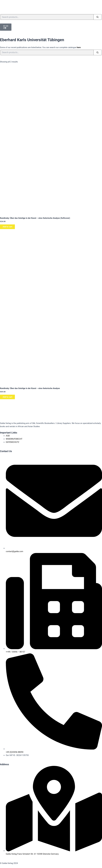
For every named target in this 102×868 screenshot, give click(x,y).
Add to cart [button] (7, 227)
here (79, 47)
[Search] (97, 17)
